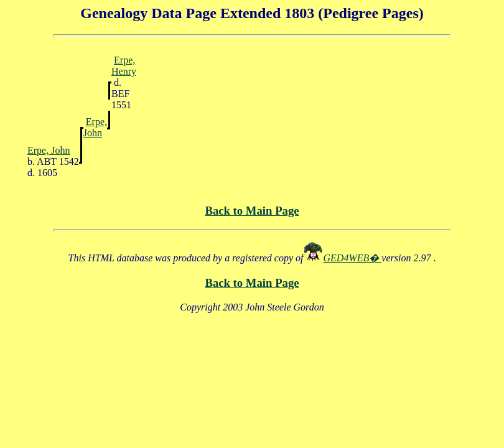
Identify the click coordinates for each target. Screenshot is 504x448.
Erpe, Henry (124, 66)
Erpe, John (95, 127)
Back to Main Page (252, 211)
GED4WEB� (353, 258)
